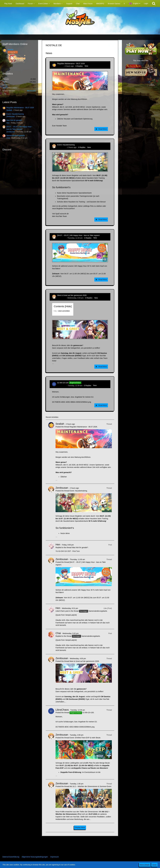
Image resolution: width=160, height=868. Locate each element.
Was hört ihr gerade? (14, 120)
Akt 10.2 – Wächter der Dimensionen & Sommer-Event (90, 786)
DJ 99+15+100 (63, 383)
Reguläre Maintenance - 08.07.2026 (20, 108)
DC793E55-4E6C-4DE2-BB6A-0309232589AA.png (72, 402)
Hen (8, 123)
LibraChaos (62, 386)
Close (154, 865)
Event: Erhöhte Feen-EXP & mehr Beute (85, 738)
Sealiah (11, 49)
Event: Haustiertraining (15, 114)
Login (146, 3)
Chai (8, 138)
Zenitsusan (11, 116)
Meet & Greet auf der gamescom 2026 (72, 295)
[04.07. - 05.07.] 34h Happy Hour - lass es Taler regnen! (78, 235)
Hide (68, 306)
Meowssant (31, 91)
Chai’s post (64, 611)
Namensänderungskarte (16, 136)
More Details (145, 865)
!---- (62, 311)
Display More (80, 828)
